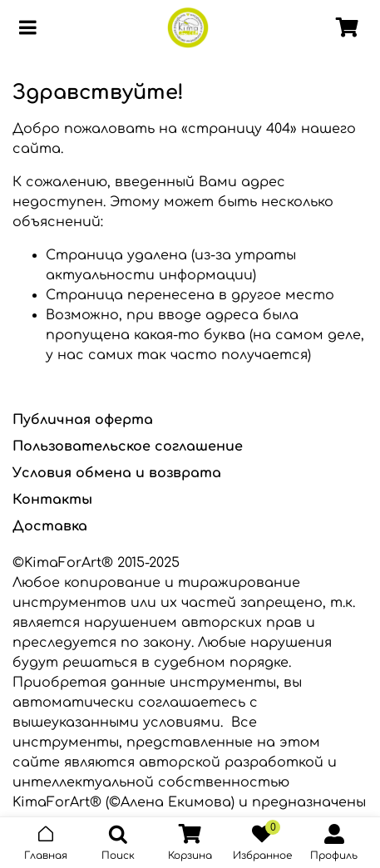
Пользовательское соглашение (128, 446)
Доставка (50, 526)
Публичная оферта (83, 420)
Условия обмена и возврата (117, 473)
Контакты (52, 500)
